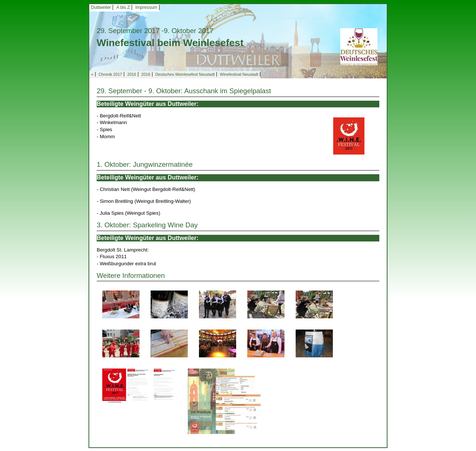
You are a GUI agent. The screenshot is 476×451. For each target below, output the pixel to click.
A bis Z (123, 7)
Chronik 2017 (110, 74)
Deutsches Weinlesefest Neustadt (185, 74)
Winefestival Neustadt (239, 74)
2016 (132, 74)
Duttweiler (101, 7)
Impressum (146, 7)
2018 (146, 74)
